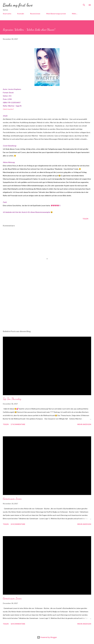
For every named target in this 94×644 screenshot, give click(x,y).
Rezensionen (35, 14)
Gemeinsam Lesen (12, 499)
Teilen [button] (85, 219)
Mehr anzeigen (84, 424)
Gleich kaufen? (8, 109)
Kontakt (21, 14)
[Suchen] (84, 4)
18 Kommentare (18, 624)
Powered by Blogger (47, 637)
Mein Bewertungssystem (56, 14)
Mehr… (75, 14)
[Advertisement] (47, 306)
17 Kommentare (18, 424)
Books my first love (18, 5)
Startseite (7, 14)
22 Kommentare (18, 524)
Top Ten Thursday (12, 399)
